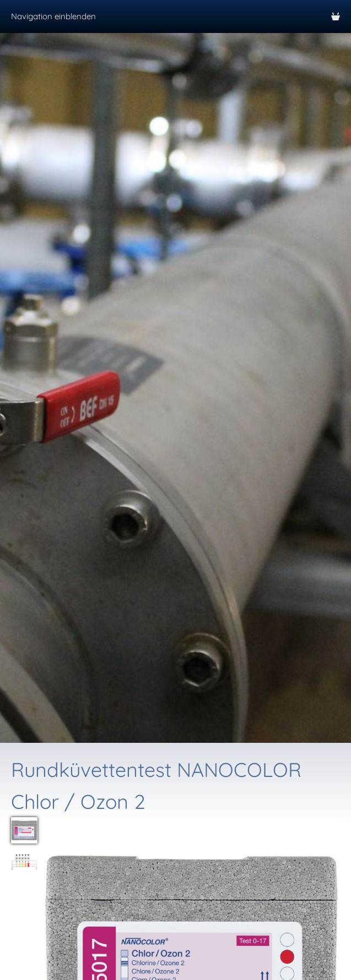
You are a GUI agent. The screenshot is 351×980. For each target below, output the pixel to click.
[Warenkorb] (336, 17)
